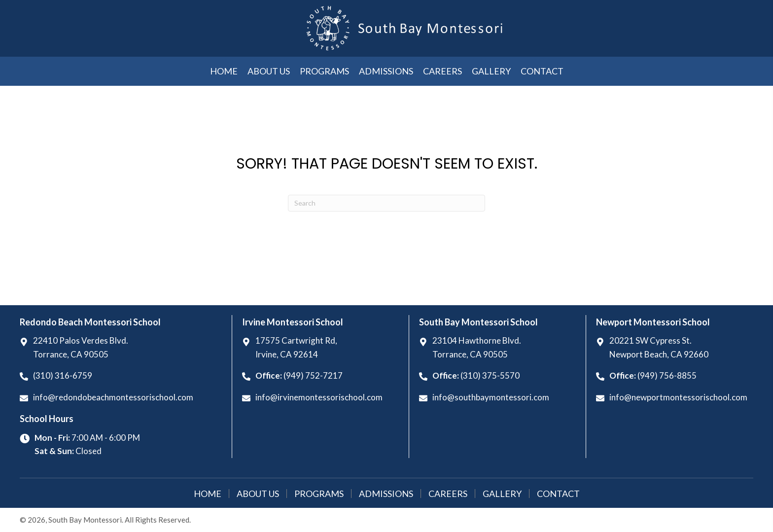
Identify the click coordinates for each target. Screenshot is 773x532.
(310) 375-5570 (490, 375)
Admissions (386, 494)
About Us (258, 494)
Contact (558, 494)
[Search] (386, 203)
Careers (448, 494)
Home (208, 494)
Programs (319, 494)
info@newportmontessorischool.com (678, 397)
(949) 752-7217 (313, 375)
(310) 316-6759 (63, 375)
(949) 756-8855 (667, 375)
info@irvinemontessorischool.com (319, 397)
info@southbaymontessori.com (491, 397)
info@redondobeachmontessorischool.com (113, 397)
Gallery (502, 494)
